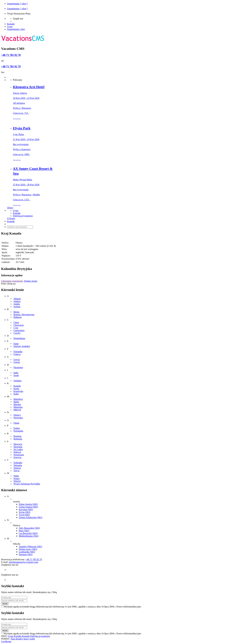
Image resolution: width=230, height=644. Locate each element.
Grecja (17, 359)
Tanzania (18, 465)
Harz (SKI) (24, 531)
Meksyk (17, 410)
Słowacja (18, 444)
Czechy (17, 333)
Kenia (16, 389)
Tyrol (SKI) (24, 515)
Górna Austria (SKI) (28, 507)
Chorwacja (19, 325)
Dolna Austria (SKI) (28, 504)
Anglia (17, 304)
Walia (16, 476)
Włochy (17, 481)
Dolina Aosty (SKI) (28, 549)
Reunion (17, 436)
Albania (17, 299)
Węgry (17, 478)
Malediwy (18, 399)
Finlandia (18, 352)
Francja (17, 354)
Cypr (16, 328)
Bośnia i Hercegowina (24, 315)
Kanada (17, 386)
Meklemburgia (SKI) (29, 536)
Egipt (16, 344)
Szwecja (17, 457)
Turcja (17, 471)
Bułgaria (18, 317)
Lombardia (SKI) (27, 552)
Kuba (16, 394)
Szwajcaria (19, 455)
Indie (16, 373)
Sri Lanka (18, 449)
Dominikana (19, 338)
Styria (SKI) (25, 512)
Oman (16, 423)
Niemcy (17, 415)
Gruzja (17, 362)
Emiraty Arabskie (22, 346)
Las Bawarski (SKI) (28, 533)
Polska (17, 428)
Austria (17, 307)
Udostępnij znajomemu (12, 281)
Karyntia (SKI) (26, 509)
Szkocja (17, 452)
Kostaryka (18, 391)
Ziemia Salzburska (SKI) (31, 517)
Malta (16, 402)
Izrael (16, 375)
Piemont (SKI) (26, 554)
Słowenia (18, 447)
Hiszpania (18, 367)
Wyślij (5, 604)
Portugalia (18, 431)
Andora (17, 301)
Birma (16, 312)
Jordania (17, 381)
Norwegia (18, 418)
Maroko (17, 404)
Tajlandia (18, 463)
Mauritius (18, 407)
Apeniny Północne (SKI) (30, 547)
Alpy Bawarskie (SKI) (29, 528)
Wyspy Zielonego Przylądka (27, 484)
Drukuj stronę (30, 281)
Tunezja (17, 468)
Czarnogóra (19, 330)
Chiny (16, 322)
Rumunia (18, 439)
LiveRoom (6, 641)
